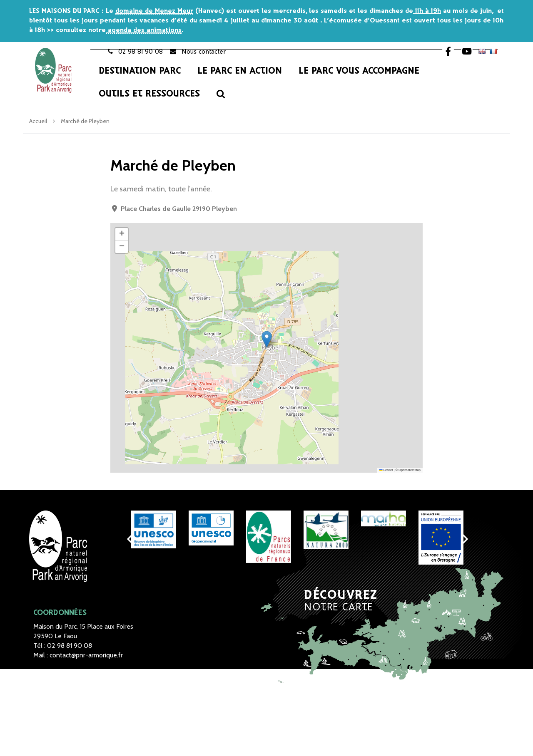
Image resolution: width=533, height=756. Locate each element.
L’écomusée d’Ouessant (362, 21)
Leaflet (386, 470)
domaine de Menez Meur (154, 11)
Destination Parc (140, 71)
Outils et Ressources (149, 94)
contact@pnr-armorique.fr (86, 655)
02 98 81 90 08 (70, 646)
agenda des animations (144, 30)
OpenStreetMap (410, 470)
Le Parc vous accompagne (359, 71)
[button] (267, 339)
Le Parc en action (240, 71)
